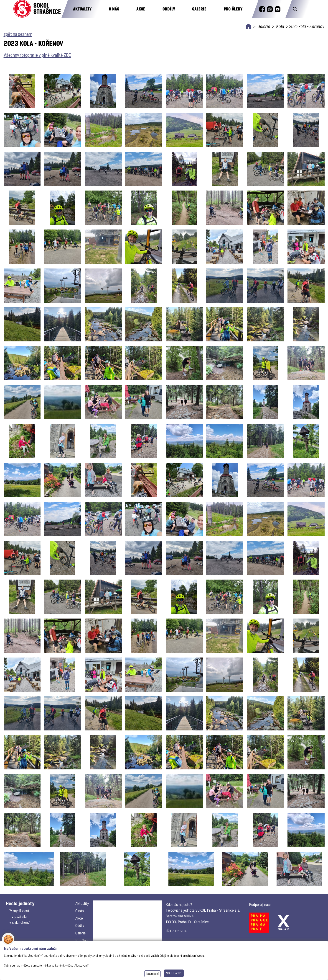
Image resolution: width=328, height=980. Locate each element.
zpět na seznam (18, 34)
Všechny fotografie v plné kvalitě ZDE (37, 55)
